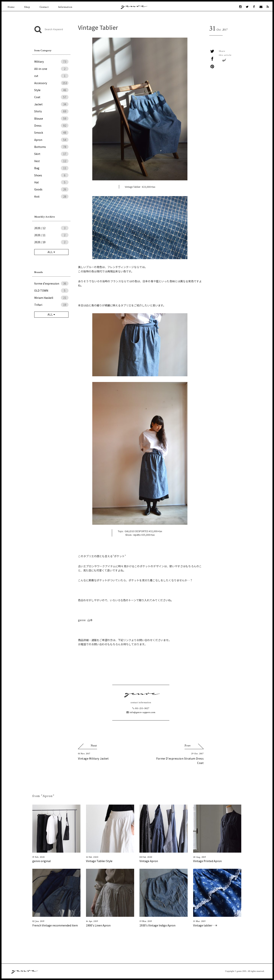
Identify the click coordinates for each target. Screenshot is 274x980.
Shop (27, 7)
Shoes (51, 175)
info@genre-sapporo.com (141, 712)
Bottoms (51, 147)
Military (51, 62)
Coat (51, 97)
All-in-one (51, 69)
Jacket (51, 104)
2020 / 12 (51, 228)
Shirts (51, 111)
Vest (51, 161)
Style (51, 90)
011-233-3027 (141, 708)
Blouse (51, 118)
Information (65, 7)
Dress (51, 125)
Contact (44, 7)
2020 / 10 (51, 242)
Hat (51, 182)
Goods (51, 189)
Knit (51, 196)
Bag (51, 168)
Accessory (51, 83)
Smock (51, 133)
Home (11, 7)
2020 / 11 (51, 235)
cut (51, 76)
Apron (51, 140)
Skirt (51, 154)
